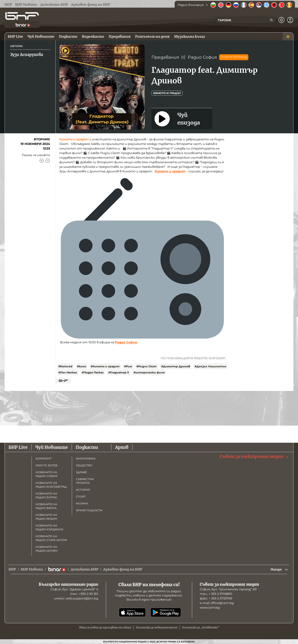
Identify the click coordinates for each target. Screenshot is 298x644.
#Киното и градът (105, 366)
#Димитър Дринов (176, 366)
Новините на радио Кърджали (49, 527)
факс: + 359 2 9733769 (216, 598)
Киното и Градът (167, 93)
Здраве (81, 472)
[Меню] (288, 37)
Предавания (165, 57)
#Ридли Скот (147, 366)
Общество (84, 465)
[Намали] (48, 161)
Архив (122, 447)
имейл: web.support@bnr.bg (76, 598)
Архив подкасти (89, 510)
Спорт (81, 496)
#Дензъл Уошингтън (210, 366)
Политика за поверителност (157, 627)
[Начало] (22, 16)
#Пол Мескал (68, 372)
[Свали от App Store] (132, 612)
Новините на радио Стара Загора (51, 538)
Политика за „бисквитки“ (201, 627)
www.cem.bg (210, 608)
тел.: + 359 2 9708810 (216, 594)
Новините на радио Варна (46, 506)
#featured (65, 366)
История (83, 489)
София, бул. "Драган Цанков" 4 (74, 589)
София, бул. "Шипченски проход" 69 (228, 589)
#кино (82, 366)
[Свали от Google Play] (166, 612)
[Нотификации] (281, 20)
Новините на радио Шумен (47, 548)
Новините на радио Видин (46, 516)
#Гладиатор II (119, 372)
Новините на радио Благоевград (51, 484)
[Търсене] (271, 20)
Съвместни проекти (85, 481)
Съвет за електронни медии (254, 456)
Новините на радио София (46, 474)
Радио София (202, 57)
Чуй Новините (52, 447)
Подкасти (87, 447)
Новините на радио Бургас (46, 495)
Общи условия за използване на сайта (105, 627)
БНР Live (18, 447)
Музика (82, 503)
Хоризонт (44, 458)
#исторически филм (149, 372)
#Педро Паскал (93, 372)
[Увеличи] (42, 161)
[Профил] (290, 20)
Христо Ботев (46, 465)
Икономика (86, 458)
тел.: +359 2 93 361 (84, 594)
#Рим (128, 366)
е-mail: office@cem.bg (217, 603)
